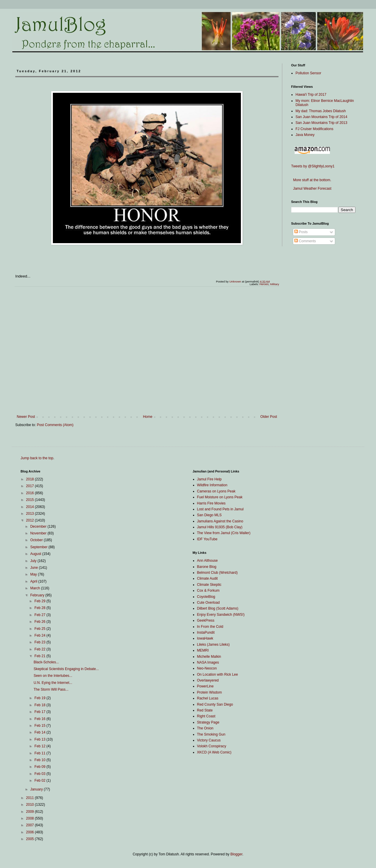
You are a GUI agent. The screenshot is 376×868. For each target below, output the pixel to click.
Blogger (236, 854)
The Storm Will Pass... (51, 689)
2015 (31, 500)
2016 (31, 493)
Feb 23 (40, 642)
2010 (31, 805)
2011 (31, 798)
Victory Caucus (209, 740)
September (39, 547)
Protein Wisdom (210, 692)
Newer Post (26, 417)
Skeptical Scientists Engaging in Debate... (66, 669)
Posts (301, 232)
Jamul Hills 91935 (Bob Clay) (220, 527)
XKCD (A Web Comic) (214, 752)
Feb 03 (40, 774)
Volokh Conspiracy (212, 746)
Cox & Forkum (208, 591)
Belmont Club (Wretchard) (218, 573)
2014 (31, 507)
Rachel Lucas (208, 698)
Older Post (269, 417)
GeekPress (206, 620)
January (37, 789)
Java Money (305, 135)
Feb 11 (40, 753)
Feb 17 (40, 712)
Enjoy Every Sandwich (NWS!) (221, 615)
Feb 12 (40, 746)
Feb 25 (40, 629)
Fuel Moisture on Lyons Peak (220, 497)
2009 (31, 812)
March (36, 588)
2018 (31, 479)
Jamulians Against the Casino (220, 521)
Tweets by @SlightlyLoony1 (313, 166)
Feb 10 (40, 760)
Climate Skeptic (209, 585)
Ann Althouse (208, 561)
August (36, 554)
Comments (305, 241)
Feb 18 (40, 705)
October (37, 540)
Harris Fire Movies (211, 503)
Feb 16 (40, 719)
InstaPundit (206, 633)
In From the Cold (210, 627)
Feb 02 (40, 780)
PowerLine (205, 686)
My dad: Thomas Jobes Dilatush (321, 111)
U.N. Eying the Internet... (53, 683)
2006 (31, 832)
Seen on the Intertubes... (53, 676)
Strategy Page (208, 722)
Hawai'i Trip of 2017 (311, 95)
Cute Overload (208, 603)
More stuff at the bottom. (311, 180)
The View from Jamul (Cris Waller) (224, 533)
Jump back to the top (37, 458)
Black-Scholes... (46, 662)
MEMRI (203, 650)
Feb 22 (40, 649)
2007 (31, 825)
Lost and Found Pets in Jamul (220, 509)
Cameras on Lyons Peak (216, 491)
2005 (31, 839)
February (38, 595)
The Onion (205, 728)
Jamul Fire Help (209, 479)
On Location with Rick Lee (218, 674)
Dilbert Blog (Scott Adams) (218, 608)
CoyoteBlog (206, 597)
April (34, 581)
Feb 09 (40, 767)
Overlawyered (208, 680)
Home (148, 417)
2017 (31, 486)
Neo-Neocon (207, 668)
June (35, 568)
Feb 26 (40, 622)
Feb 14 (40, 732)
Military (275, 284)
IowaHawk (205, 638)
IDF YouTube (207, 539)
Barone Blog (207, 567)
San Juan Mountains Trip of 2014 (321, 117)
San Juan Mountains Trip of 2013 (321, 123)
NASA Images (208, 662)
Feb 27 (40, 615)
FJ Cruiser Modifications (314, 129)
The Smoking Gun (211, 734)
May (34, 574)
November (39, 533)
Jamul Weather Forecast (311, 189)
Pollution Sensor (308, 73)
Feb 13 (40, 739)
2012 (31, 520)
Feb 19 (40, 698)
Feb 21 (40, 656)
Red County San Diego (215, 704)
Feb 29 (40, 601)
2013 (31, 514)
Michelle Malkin (209, 657)
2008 (31, 818)
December (39, 526)
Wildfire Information (212, 485)
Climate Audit (208, 578)
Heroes (264, 284)
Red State (205, 710)
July (34, 561)
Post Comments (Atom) (55, 425)
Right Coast (206, 716)
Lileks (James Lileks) (213, 645)
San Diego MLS (209, 515)
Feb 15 (40, 726)
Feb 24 (40, 635)
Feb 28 (40, 608)
